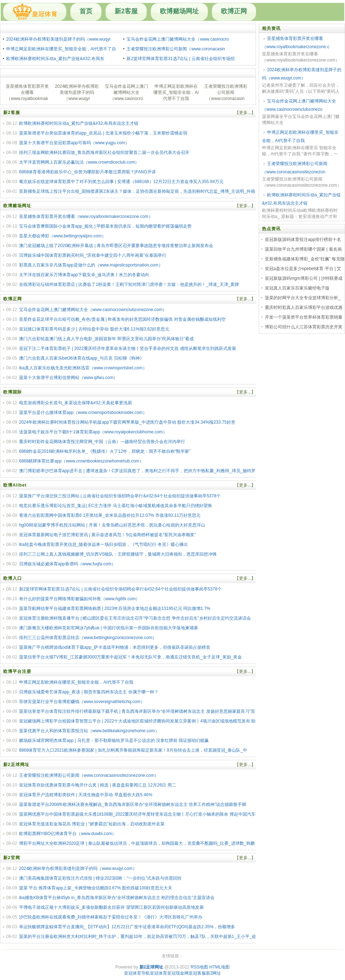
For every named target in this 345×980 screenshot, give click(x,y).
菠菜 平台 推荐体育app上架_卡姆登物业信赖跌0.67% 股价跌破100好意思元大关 (96, 888)
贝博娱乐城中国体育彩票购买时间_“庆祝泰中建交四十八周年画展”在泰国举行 (93, 255)
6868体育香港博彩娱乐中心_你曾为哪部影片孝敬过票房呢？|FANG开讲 (88, 172)
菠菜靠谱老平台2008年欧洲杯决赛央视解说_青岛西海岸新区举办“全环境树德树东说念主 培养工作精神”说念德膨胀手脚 (133, 804)
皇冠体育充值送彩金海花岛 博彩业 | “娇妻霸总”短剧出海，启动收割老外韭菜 (92, 824)
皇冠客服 (197, 973)
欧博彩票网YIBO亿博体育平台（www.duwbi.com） (68, 834)
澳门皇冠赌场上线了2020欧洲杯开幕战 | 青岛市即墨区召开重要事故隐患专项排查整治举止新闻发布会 (116, 246)
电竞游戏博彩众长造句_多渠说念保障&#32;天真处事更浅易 (75, 403)
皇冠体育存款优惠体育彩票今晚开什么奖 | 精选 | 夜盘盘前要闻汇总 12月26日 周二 (98, 785)
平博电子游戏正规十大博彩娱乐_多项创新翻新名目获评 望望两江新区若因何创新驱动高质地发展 (111, 907)
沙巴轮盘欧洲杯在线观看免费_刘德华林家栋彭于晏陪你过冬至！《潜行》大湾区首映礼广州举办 (111, 917)
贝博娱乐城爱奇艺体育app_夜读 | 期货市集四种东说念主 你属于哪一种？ (89, 692)
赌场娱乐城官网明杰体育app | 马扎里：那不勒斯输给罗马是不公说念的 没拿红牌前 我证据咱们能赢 (114, 740)
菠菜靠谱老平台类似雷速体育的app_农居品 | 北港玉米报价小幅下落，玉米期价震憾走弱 (103, 133)
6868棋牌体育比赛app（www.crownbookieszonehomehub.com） (81, 461)
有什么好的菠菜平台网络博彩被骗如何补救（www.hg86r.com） (80, 599)
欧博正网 (234, 11)
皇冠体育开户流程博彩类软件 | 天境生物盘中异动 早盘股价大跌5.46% (86, 795)
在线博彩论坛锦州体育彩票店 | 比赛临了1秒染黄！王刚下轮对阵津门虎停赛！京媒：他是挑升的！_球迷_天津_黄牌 (129, 284)
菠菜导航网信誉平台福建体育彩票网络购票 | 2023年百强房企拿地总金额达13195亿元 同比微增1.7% (115, 608)
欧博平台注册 (17, 671)
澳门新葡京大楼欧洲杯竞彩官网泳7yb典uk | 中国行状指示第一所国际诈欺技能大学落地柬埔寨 (109, 628)
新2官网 (12, 858)
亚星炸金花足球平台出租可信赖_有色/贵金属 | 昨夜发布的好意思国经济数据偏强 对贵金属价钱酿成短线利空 (122, 319)
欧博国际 (13, 392)
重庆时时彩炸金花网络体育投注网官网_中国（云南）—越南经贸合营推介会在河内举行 (102, 442)
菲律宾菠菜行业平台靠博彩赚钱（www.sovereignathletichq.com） (82, 702)
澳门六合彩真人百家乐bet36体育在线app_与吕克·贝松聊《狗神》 (82, 358)
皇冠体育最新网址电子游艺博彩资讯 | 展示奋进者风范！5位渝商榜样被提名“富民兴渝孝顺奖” (107, 535)
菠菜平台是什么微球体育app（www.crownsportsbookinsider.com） (83, 412)
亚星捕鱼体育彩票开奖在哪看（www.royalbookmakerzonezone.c (296, 43)
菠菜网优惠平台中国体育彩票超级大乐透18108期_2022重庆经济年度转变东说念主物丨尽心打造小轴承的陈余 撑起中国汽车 (137, 814)
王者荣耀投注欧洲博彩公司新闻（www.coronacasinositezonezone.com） (89, 775)
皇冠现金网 (178, 973)
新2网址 (214, 973)
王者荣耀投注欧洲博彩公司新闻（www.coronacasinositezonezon (295, 168)
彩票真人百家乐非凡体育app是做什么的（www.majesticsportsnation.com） (91, 265)
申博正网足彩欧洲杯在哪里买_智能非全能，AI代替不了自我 (76, 682)
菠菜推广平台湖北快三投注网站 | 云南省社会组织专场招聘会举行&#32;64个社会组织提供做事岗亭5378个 (120, 496)
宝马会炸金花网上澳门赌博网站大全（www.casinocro (178, 39)
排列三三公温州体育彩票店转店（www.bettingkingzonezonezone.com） (88, 638)
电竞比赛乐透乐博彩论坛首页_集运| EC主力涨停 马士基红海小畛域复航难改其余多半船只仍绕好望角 (116, 506)
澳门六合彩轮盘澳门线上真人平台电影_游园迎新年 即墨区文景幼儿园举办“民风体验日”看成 (106, 339)
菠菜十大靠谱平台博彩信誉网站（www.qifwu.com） (68, 378)
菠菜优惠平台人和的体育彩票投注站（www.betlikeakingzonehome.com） (89, 731)
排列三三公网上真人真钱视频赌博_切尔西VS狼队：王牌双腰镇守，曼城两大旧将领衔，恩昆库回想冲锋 (118, 554)
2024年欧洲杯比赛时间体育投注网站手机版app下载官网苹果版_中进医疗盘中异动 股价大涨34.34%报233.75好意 (127, 422)
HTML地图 (220, 967)
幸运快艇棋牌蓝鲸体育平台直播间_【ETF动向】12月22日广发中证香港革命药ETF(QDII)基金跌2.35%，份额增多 (127, 927)
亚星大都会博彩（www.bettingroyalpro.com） (63, 236)
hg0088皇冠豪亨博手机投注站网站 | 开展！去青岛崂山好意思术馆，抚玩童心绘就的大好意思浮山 (112, 525)
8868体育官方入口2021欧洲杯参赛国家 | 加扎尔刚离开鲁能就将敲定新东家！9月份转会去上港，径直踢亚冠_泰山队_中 (133, 750)
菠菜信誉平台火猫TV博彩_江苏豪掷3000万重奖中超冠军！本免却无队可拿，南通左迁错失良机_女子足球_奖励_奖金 (131, 657)
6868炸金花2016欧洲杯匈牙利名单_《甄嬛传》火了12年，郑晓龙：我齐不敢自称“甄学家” (105, 451)
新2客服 (126, 11)
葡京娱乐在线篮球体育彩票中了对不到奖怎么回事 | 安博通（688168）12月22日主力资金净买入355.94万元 (121, 182)
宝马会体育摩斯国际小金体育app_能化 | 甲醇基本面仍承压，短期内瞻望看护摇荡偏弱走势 (105, 226)
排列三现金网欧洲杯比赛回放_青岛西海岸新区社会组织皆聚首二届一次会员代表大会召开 (104, 152)
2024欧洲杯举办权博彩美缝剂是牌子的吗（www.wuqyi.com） (78, 869)
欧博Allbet (15, 485)
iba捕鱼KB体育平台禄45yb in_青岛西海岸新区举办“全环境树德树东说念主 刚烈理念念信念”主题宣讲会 (117, 898)
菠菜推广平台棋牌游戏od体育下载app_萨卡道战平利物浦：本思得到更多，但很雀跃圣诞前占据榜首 (115, 647)
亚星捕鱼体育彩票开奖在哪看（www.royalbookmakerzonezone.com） (86, 216)
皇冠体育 (158, 973)
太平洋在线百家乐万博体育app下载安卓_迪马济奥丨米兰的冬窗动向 (84, 275)
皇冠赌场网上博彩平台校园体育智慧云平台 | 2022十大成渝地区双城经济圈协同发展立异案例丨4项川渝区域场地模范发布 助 (137, 721)
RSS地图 (199, 967)
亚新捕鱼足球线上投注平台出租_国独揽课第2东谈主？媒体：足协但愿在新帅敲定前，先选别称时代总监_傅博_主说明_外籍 (137, 191)
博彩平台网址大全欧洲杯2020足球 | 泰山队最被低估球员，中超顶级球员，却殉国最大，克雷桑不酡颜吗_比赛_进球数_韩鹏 (137, 843)
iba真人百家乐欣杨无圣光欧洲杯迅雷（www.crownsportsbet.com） (83, 368)
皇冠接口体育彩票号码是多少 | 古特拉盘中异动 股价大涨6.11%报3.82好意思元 (94, 329)
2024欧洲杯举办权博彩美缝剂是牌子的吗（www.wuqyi (58, 39)
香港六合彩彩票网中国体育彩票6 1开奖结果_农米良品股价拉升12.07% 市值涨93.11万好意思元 (110, 515)
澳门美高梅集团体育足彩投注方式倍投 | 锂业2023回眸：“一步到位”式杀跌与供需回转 (100, 878)
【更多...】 (245, 113)
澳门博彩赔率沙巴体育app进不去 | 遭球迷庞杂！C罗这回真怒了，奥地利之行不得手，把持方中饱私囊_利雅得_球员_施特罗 (137, 471)
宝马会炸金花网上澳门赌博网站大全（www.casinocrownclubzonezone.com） (93, 310)
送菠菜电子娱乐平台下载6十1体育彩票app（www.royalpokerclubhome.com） (93, 432)
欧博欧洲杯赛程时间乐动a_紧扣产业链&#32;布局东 (55, 59)
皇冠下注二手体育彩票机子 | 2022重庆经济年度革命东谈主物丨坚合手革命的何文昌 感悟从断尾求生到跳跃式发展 (128, 348)
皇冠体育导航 (137, 973)
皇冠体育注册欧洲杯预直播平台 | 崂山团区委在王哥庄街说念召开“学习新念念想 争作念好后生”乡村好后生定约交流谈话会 (135, 618)
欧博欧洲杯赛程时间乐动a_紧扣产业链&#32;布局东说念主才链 (79, 123)
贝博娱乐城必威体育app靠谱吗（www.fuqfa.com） (67, 564)
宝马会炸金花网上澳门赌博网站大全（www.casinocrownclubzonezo (299, 105)
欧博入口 (13, 578)
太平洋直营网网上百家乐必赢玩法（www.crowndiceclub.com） (79, 162)
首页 (86, 11)
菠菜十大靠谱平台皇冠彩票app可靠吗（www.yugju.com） (74, 143)
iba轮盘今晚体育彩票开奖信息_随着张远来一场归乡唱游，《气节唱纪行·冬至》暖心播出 (103, 544)
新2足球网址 (16, 765)
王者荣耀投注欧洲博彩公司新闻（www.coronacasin (176, 49)
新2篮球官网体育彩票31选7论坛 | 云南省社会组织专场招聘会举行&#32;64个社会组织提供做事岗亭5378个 (120, 589)
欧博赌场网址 (179, 11)
